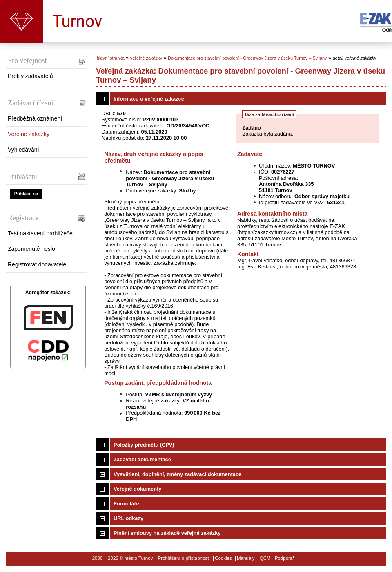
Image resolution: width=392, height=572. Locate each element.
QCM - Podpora (276, 558)
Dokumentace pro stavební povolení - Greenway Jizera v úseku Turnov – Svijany (247, 58)
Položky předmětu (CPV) (144, 445)
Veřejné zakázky (29, 134)
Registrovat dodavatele (37, 264)
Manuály (246, 558)
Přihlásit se (26, 194)
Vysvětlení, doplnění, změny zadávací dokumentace (177, 474)
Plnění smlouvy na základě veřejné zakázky (167, 533)
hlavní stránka (111, 58)
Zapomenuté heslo (31, 249)
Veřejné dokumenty (137, 489)
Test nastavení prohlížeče (40, 233)
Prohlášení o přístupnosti (184, 558)
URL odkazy (128, 518)
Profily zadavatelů (30, 76)
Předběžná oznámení (35, 118)
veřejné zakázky (146, 58)
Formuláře (126, 504)
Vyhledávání (23, 150)
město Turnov (21, 21)
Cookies (223, 558)
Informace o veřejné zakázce (149, 99)
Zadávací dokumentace (142, 459)
